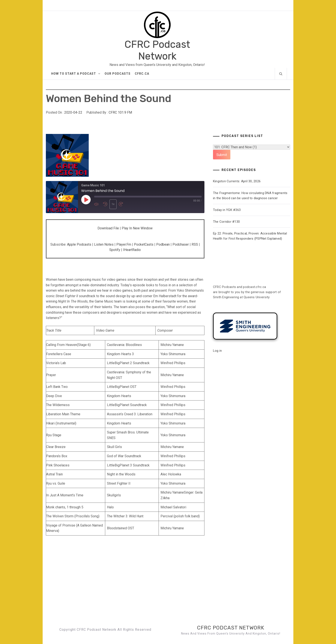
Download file (108, 228)
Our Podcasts (118, 74)
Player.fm (124, 244)
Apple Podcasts (79, 244)
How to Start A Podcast (76, 74)
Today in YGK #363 (227, 210)
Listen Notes (104, 244)
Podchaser (181, 244)
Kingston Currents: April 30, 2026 (237, 181)
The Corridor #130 (226, 222)
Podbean (163, 244)
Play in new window (137, 228)
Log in (217, 351)
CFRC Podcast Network (157, 50)
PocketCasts (144, 244)
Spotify (115, 250)
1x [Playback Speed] (113, 204)
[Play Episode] (86, 200)
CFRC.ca (142, 74)
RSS (195, 244)
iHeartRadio (132, 250)
